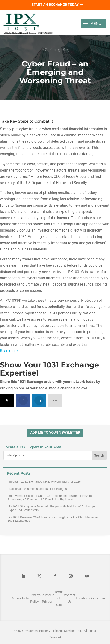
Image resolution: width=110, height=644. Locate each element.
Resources (98, 598)
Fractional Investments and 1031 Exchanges (37, 489)
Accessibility (20, 598)
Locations (83, 598)
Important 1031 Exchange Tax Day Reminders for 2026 (44, 482)
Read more (9, 351)
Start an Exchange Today (55, 5)
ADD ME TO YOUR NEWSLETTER (55, 433)
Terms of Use (59, 598)
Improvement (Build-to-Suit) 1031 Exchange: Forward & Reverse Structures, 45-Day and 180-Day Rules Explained (51, 498)
